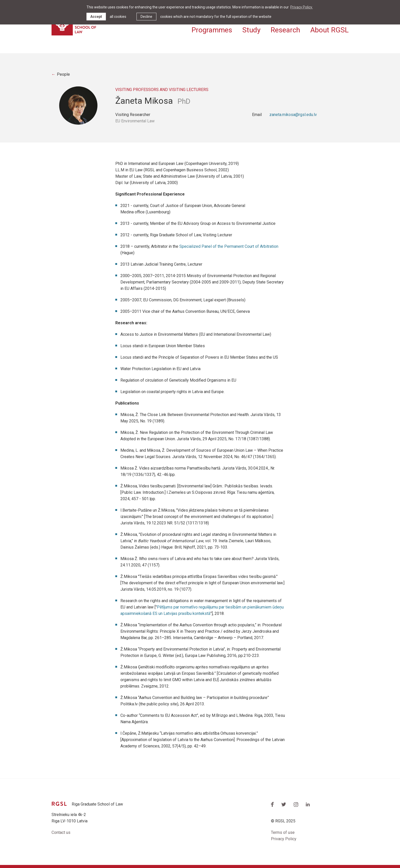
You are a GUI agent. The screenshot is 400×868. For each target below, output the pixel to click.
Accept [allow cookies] (96, 17)
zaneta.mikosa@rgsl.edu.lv (293, 115)
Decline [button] (146, 17)
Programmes (212, 30)
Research (285, 30)
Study (251, 30)
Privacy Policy (284, 839)
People (63, 74)
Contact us (61, 832)
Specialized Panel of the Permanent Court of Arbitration (229, 246)
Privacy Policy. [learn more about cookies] (302, 7)
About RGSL (329, 30)
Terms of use (283, 832)
